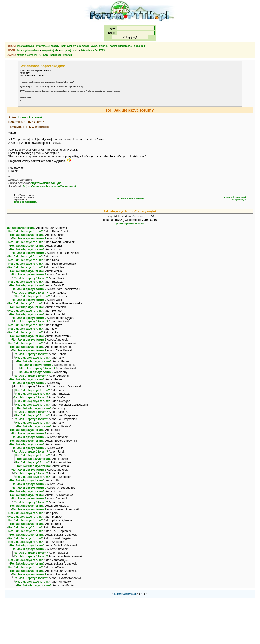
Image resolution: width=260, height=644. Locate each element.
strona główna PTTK (29, 55)
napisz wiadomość (121, 46)
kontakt (68, 55)
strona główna (26, 46)
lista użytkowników (28, 50)
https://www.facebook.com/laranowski (49, 186)
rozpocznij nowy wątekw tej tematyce (235, 198)
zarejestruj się (50, 50)
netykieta (56, 55)
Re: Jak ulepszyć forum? (26, 232)
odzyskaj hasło (69, 50)
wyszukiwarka (99, 46)
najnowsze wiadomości (75, 46)
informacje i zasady (48, 46)
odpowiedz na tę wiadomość (131, 198)
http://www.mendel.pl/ (46, 183)
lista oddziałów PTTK (93, 50)
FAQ (45, 55)
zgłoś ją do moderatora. (25, 202)
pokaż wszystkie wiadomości (130, 224)
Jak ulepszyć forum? (21, 228)
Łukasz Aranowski (31, 117)
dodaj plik (140, 46)
